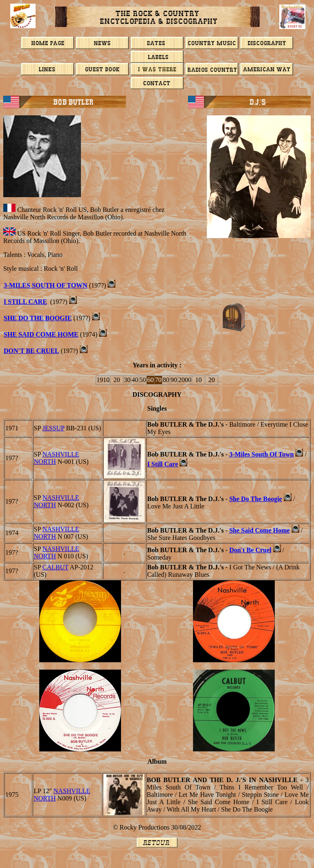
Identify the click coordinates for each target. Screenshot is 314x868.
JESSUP (54, 428)
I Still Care (25, 302)
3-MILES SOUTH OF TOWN (46, 285)
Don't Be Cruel (31, 351)
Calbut (56, 567)
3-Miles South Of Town (262, 454)
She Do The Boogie (38, 318)
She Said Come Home (41, 334)
